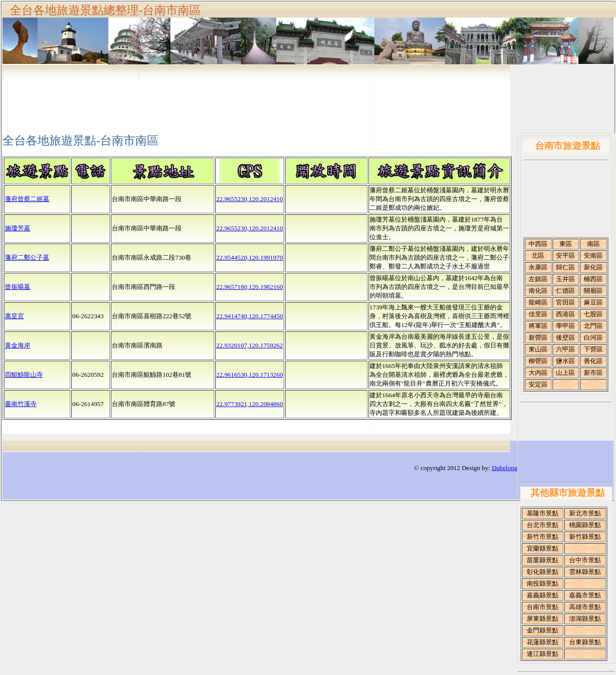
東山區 (538, 349)
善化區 (593, 361)
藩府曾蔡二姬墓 (27, 199)
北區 (538, 256)
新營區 (538, 337)
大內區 (538, 373)
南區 (594, 244)
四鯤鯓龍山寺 (24, 375)
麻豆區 (593, 302)
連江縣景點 (543, 654)
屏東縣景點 (543, 619)
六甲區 (565, 349)
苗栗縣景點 (543, 560)
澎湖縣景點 (585, 619)
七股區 (593, 314)
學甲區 (565, 326)
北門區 (593, 326)
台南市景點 (543, 607)
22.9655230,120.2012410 (250, 199)
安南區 (593, 256)
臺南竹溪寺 (21, 404)
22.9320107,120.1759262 (250, 345)
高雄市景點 (585, 607)
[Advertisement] (567, 201)
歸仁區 (565, 267)
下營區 (593, 349)
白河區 (593, 337)
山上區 (565, 373)
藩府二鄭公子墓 (27, 257)
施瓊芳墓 (18, 228)
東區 (566, 244)
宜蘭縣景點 (543, 548)
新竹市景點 (543, 537)
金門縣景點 (543, 630)
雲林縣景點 (585, 572)
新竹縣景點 (585, 537)
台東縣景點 (585, 642)
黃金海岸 (18, 345)
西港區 (565, 314)
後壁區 (565, 337)
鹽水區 (565, 361)
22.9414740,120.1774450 (250, 316)
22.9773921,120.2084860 (250, 404)
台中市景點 (585, 560)
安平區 (565, 256)
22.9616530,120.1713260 (250, 375)
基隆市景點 (543, 513)
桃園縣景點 (585, 525)
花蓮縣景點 (543, 642)
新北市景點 (585, 513)
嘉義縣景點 (543, 595)
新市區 (593, 373)
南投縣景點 (543, 583)
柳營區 (538, 361)
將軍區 (538, 326)
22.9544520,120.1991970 (250, 257)
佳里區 (538, 314)
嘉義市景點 (585, 595)
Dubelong (504, 468)
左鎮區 (538, 279)
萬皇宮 (14, 316)
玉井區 (565, 279)
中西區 (538, 244)
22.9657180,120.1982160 (250, 287)
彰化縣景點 (543, 572)
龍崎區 (538, 302)
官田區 (565, 302)
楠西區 (593, 279)
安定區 (538, 384)
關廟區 (593, 291)
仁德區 (565, 291)
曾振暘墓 (18, 287)
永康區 (538, 267)
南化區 (538, 291)
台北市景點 (543, 525)
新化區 (593, 267)
